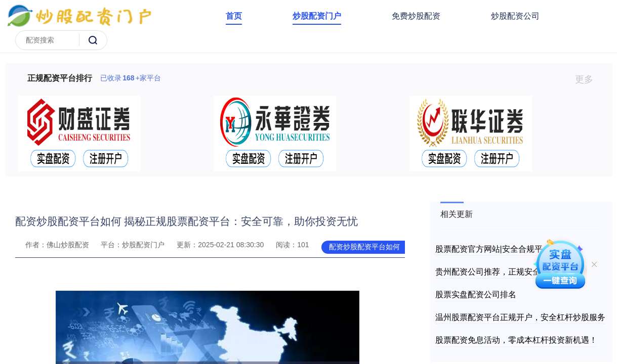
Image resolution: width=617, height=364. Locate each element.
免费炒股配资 (416, 16)
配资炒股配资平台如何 (364, 247)
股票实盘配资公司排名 (476, 294)
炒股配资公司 (515, 16)
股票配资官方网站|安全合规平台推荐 (501, 249)
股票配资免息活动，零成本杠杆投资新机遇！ (516, 340)
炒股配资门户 (317, 16)
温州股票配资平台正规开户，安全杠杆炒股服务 (520, 317)
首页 (234, 16)
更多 (588, 79)
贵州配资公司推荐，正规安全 (488, 272)
